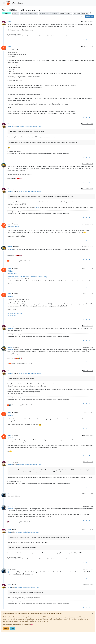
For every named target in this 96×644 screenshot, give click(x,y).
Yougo (9, 46)
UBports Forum (18, 3)
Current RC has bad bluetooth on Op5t (29, 127)
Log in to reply (89, 17)
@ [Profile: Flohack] (16, 227)
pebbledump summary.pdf (15, 313)
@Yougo (15, 124)
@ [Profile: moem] (10, 227)
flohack (10, 164)
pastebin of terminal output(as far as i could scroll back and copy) (27, 277)
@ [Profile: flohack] (10, 192)
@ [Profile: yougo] (10, 127)
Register (6, 629)
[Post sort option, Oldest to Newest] (82, 17)
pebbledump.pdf (12, 315)
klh (8, 494)
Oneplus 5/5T (6, 13)
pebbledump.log (12, 273)
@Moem (15, 224)
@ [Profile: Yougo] (37, 208)
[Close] (92, 613)
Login (12, 629)
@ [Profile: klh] (9, 532)
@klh (14, 530)
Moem (9, 22)
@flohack (15, 189)
